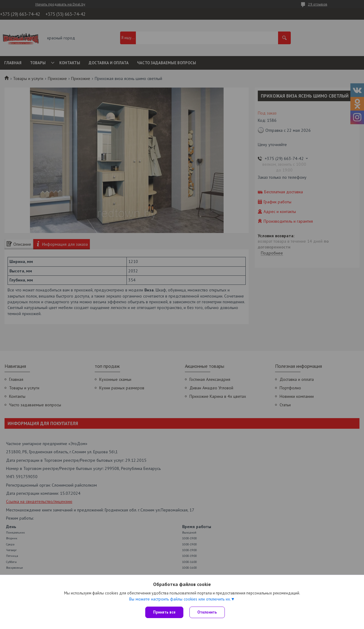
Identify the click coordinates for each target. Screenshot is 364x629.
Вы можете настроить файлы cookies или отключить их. (180, 599)
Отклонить (207, 612)
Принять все (164, 612)
